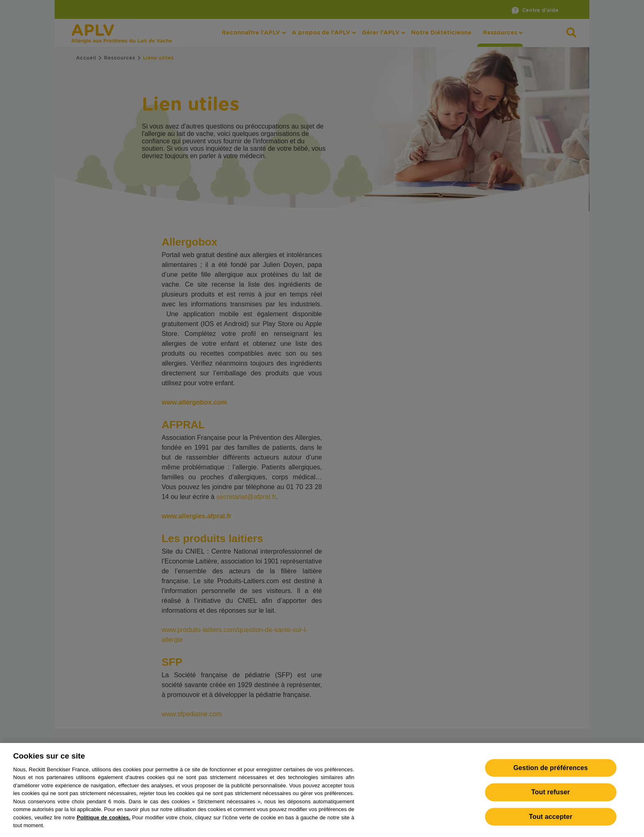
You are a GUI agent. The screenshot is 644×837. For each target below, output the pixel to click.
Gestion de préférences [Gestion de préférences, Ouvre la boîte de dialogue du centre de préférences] (551, 773)
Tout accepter (551, 821)
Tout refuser (551, 797)
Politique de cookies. (103, 822)
